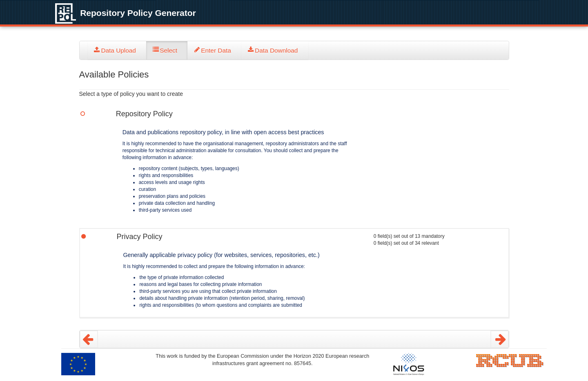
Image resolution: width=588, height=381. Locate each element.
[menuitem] (117, 50)
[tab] (117, 50)
